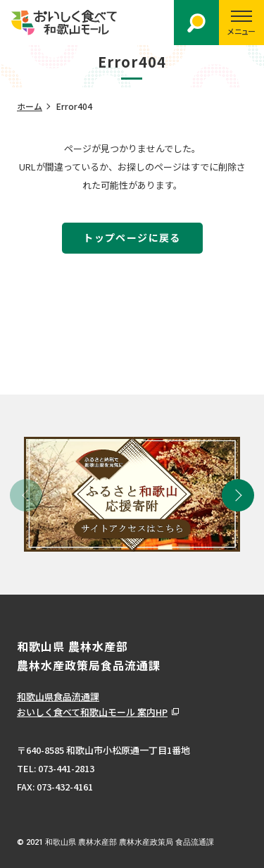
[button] (238, 495)
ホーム (30, 106)
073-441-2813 (66, 768)
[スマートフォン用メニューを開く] (241, 23)
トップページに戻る (132, 237)
